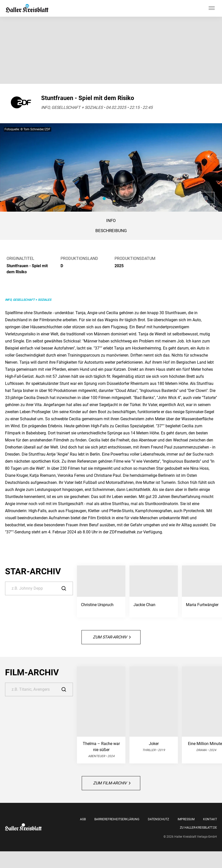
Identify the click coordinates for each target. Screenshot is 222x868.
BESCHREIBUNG (111, 231)
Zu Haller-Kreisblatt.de (198, 828)
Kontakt (210, 819)
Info (111, 221)
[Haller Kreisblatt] (27, 8)
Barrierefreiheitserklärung (117, 819)
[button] (104, 199)
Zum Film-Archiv (112, 783)
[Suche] (39, 588)
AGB (83, 819)
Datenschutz (158, 819)
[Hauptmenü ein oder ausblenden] (212, 8)
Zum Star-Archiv (112, 637)
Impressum (186, 819)
